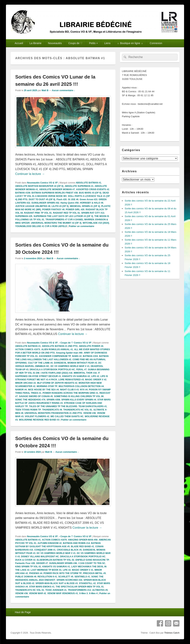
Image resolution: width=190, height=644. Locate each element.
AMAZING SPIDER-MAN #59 (83, 540)
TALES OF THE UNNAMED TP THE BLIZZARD (53, 406)
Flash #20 (62, 199)
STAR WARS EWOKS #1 (42, 587)
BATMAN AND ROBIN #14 (76, 543)
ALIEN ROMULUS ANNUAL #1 (57, 349)
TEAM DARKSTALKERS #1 (93, 406)
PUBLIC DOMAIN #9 (26, 577)
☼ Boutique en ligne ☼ (130, 43)
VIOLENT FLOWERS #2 (37, 416)
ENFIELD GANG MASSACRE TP (92, 560)
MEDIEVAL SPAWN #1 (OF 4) (85, 206)
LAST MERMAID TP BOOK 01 (46, 570)
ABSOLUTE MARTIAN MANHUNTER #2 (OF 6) (39, 186)
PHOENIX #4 (36, 573)
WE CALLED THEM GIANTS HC (67, 416)
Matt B (45, 90)
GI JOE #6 (73, 199)
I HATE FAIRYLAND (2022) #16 (56, 373)
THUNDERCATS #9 (52, 410)
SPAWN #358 (53, 400)
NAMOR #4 (21, 390)
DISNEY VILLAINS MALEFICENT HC (40, 557)
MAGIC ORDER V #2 (96, 380)
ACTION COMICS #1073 (28, 349)
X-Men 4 (93, 593)
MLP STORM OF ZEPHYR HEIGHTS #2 (57, 383)
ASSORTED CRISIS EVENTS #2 (93, 189)
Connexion (156, 43)
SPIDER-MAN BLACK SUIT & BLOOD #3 (56, 583)
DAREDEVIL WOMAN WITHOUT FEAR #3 (75, 363)
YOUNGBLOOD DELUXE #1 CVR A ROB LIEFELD (41, 226)
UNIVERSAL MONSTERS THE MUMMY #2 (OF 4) (56, 223)
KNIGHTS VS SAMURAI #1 (56, 567)
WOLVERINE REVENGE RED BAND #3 (39, 420)
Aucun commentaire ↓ (64, 90)
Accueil (19, 43)
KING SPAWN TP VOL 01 (28, 567)
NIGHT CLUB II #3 (69, 390)
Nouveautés (55, 43)
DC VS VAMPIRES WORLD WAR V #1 (70, 366)
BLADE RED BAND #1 (82, 546)
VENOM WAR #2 (37, 593)
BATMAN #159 (23, 193)
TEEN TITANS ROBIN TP (28, 410)
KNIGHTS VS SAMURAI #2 (76, 376)
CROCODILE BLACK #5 (69, 550)
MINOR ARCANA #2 (26, 383)
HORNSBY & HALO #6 (92, 203)
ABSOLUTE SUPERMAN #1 (79, 186)
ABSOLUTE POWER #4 (91, 346)
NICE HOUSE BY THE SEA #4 (43, 390)
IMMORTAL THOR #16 (85, 373)
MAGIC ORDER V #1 (83, 570)
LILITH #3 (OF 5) (60, 206)
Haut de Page (23, 612)
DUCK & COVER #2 (25, 560)
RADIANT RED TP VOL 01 (66, 213)
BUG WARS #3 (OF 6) (90, 193)
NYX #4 (84, 390)
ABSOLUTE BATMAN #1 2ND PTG (60, 346)
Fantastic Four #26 (25, 563)
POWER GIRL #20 (75, 210)
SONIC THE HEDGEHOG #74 (30, 400)
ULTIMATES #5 (100, 590)
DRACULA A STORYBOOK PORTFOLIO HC (52, 370)
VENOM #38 (90, 413)
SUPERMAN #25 (24, 216)
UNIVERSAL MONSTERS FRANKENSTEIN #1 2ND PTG (53, 413)
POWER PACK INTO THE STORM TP (63, 573)
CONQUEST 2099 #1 (45, 550)
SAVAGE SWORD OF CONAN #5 (36, 396)
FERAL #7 (81, 370)
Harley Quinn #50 (70, 203)
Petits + (93, 43)
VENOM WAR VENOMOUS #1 (63, 593)
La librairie (36, 43)
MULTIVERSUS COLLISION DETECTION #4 (81, 386)
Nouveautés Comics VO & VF (42, 183)
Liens (107, 43)
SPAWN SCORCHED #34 (69, 580)
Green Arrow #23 (89, 199)
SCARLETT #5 (66, 577)
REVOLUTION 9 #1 (47, 577)
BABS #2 (77, 356)
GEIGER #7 (42, 563)
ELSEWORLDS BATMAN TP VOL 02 (55, 560)
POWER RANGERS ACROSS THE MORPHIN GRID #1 (70, 393)
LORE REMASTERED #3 (71, 380)
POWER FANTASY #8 (53, 210)
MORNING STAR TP (47, 386)
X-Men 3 (83, 593)
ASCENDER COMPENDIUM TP (55, 356)
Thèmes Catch (172, 633)
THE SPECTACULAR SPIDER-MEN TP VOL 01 (80, 587)
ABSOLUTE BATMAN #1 (88, 183)
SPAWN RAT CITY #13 (93, 213)
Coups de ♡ (75, 43)
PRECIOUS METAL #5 (94, 573)
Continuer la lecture (30, 174)
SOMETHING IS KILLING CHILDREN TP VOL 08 (79, 396)
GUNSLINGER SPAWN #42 (45, 203)
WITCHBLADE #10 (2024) (96, 223)
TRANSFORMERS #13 (79, 590)
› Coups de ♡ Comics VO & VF (75, 343)
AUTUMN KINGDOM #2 (50, 543)
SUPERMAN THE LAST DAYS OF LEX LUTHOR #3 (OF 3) (63, 216)
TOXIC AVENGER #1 (56, 590)
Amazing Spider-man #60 (69, 353)
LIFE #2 (95, 376)
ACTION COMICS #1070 (54, 540)
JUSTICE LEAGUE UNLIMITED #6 (33, 206)
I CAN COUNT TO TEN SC (92, 563)
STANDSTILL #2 (87, 583)
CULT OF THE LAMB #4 (40, 363)
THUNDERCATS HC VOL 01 (78, 410)
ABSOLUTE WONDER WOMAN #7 (57, 189)
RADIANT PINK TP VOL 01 (38, 213)
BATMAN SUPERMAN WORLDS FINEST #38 (55, 193)
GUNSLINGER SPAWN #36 (63, 563)
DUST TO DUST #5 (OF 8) (42, 199)
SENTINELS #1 (82, 577)
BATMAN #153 (90, 356)
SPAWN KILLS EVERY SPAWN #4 (79, 400)
